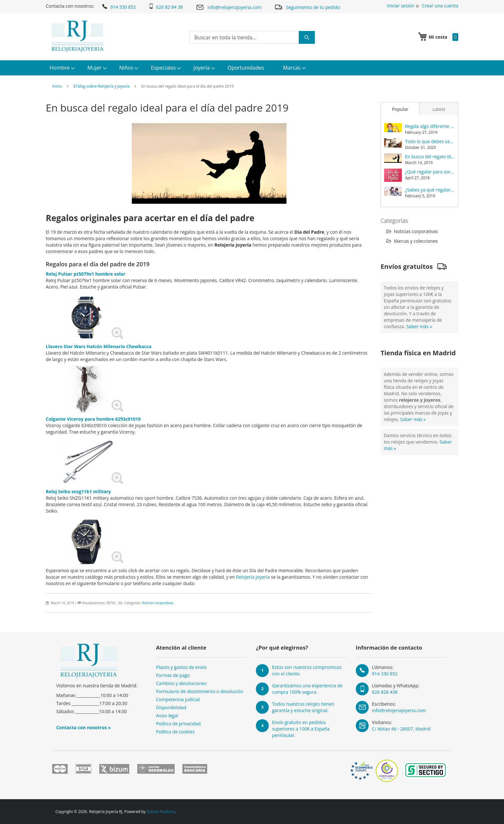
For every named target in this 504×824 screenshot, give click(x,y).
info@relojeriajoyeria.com (228, 7)
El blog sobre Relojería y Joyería (102, 86)
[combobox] (252, 37)
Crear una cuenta (440, 6)
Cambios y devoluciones (181, 683)
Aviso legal (167, 716)
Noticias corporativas (158, 603)
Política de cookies (175, 732)
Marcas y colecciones (412, 241)
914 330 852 (118, 6)
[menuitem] (61, 68)
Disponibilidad (171, 707)
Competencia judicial (178, 699)
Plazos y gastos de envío (181, 667)
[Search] (307, 37)
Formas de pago (173, 675)
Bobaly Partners (161, 812)
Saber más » (419, 326)
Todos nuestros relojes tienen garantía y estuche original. (303, 707)
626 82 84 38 (166, 7)
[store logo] (78, 36)
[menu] (252, 68)
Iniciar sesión (401, 6)
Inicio (57, 86)
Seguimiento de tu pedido (307, 7)
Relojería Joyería (253, 577)
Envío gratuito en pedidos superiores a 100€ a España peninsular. (301, 729)
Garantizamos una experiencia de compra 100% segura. (307, 689)
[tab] (400, 109)
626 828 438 (385, 692)
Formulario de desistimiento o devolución (200, 691)
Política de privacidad (178, 724)
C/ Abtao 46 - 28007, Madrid (401, 729)
